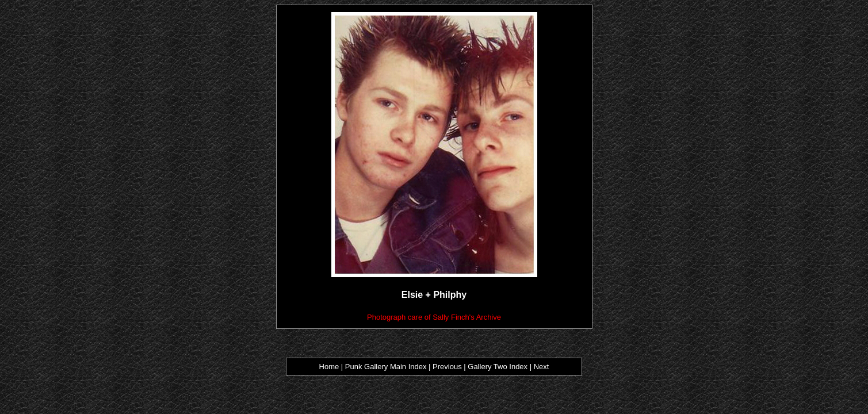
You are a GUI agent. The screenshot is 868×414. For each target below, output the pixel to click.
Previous (448, 367)
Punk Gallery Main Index (386, 367)
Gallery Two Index (498, 367)
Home (329, 367)
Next (542, 367)
